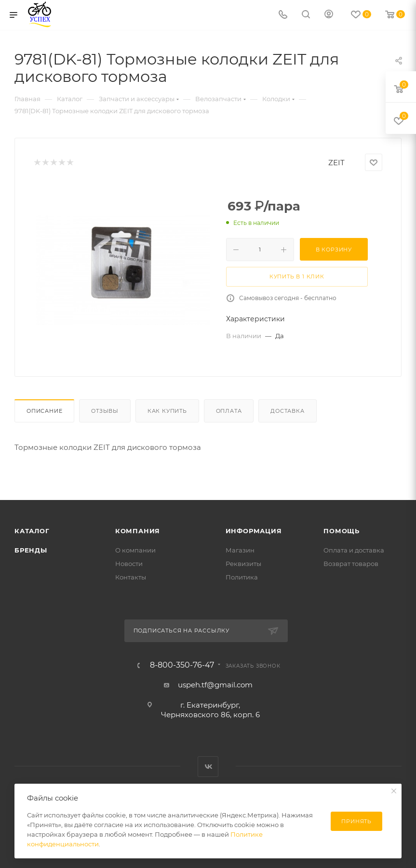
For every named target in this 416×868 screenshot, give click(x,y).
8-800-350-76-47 (182, 665)
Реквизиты (243, 564)
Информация (254, 531)
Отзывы (105, 411)
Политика (242, 577)
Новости (129, 564)
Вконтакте (208, 767)
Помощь (342, 531)
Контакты (131, 577)
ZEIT (336, 163)
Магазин (240, 550)
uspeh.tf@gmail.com (215, 685)
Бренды (31, 550)
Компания (138, 531)
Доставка (287, 411)
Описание (44, 411)
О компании (135, 550)
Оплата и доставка (354, 550)
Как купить (167, 411)
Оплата (229, 411)
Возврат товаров (351, 564)
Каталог (32, 531)
